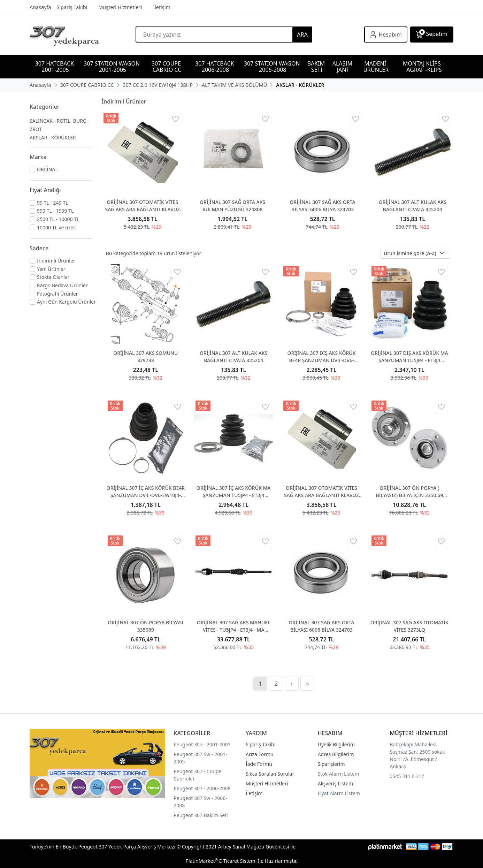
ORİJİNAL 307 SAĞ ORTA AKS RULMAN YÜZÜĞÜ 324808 (232, 206)
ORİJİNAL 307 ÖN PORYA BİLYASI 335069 (145, 626)
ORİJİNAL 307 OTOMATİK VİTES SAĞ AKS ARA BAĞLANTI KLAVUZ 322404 (142, 206)
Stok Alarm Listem (339, 774)
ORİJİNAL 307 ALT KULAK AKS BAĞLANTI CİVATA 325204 (413, 206)
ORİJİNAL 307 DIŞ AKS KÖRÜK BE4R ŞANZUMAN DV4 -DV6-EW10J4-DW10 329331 (321, 357)
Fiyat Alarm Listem (339, 793)
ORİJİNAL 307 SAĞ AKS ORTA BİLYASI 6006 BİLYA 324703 (322, 206)
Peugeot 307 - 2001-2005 (202, 744)
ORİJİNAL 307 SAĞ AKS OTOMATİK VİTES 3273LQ (409, 626)
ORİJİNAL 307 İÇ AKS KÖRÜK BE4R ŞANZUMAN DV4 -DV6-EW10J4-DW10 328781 (146, 492)
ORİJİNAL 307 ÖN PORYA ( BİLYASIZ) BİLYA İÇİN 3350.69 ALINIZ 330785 (409, 492)
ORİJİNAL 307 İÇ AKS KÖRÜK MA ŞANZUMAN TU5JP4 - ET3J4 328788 (234, 492)
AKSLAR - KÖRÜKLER (53, 138)
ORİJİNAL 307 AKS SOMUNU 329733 (145, 357)
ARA (302, 35)
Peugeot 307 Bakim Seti (201, 815)
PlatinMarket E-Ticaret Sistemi (221, 861)
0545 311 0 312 (407, 776)
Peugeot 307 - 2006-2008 (202, 788)
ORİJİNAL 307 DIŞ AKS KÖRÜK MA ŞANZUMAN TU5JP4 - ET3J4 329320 (409, 357)
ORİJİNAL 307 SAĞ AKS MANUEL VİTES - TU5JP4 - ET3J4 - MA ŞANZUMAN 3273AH (234, 626)
